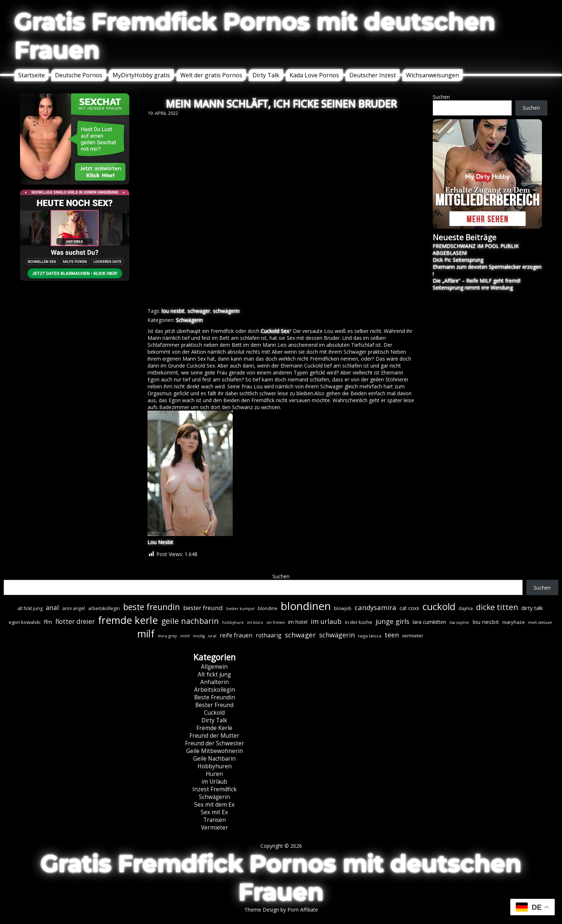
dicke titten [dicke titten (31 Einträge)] (497, 607)
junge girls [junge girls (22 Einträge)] (392, 621)
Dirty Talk (266, 75)
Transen (215, 820)
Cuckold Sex (275, 331)
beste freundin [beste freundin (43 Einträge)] (152, 607)
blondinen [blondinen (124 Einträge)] (306, 606)
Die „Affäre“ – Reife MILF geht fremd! (477, 281)
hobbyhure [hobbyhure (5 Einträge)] (233, 622)
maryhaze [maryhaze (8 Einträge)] (514, 622)
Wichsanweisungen (433, 75)
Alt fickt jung (214, 674)
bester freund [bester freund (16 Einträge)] (203, 608)
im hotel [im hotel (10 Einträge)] (298, 622)
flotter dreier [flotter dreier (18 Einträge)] (75, 621)
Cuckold (214, 713)
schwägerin (226, 311)
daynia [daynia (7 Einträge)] (466, 608)
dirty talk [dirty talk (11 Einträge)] (532, 608)
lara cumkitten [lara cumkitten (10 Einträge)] (429, 622)
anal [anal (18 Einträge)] (52, 607)
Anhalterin (215, 682)
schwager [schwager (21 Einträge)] (300, 635)
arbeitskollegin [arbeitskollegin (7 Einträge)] (104, 608)
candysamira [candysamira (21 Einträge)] (376, 607)
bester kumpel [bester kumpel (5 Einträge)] (240, 609)
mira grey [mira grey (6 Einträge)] (167, 636)
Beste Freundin (215, 697)
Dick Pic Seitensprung (458, 260)
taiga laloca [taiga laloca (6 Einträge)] (370, 636)
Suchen (441, 97)
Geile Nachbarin (214, 759)
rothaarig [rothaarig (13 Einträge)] (269, 635)
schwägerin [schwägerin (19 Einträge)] (337, 635)
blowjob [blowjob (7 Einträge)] (343, 608)
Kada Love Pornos (314, 75)
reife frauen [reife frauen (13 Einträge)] (236, 635)
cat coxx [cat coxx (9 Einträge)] (409, 608)
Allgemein (214, 667)
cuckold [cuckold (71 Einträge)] (439, 606)
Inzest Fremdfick (215, 789)
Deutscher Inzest (373, 75)
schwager (199, 311)
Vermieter (215, 828)
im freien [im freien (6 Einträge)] (276, 622)
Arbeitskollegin (215, 690)
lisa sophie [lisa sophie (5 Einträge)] (459, 622)
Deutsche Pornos (79, 75)
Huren (214, 774)
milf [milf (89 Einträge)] (146, 634)
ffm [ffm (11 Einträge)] (48, 622)
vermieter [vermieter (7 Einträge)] (413, 636)
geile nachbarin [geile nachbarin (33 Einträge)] (190, 621)
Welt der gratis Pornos (211, 75)
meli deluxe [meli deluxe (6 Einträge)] (540, 622)
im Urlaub (214, 782)
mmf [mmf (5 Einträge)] (185, 636)
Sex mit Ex (214, 812)
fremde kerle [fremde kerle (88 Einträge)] (128, 620)
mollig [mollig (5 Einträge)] (199, 636)
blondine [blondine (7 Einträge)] (268, 608)
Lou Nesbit (160, 542)
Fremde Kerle (214, 728)
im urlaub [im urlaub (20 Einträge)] (326, 621)
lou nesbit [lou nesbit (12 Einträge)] (486, 622)
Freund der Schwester (215, 743)
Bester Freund (214, 705)
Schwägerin (189, 320)
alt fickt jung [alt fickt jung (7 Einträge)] (30, 608)
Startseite (32, 75)
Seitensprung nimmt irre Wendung (473, 288)
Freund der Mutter (214, 736)
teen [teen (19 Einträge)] (392, 635)
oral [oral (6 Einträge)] (212, 636)
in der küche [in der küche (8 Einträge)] (359, 622)
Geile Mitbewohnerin (215, 751)
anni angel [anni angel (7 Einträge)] (74, 608)
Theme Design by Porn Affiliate (281, 910)
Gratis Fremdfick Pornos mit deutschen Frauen (255, 36)
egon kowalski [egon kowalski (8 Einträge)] (25, 622)
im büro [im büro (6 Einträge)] (255, 622)
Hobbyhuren (215, 766)
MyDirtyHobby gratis (141, 75)
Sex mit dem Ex (214, 805)
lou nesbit (173, 311)
